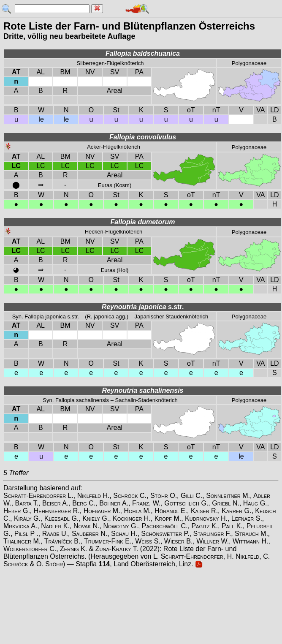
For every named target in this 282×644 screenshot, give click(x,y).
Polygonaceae (249, 63)
